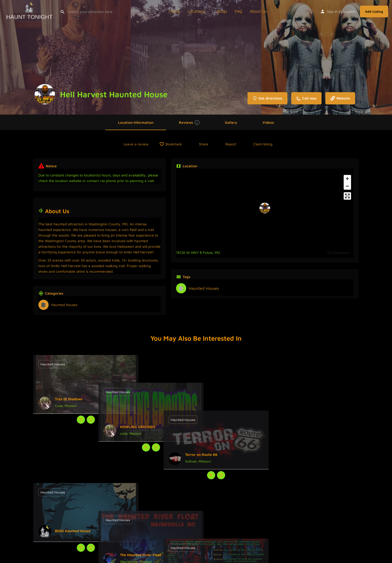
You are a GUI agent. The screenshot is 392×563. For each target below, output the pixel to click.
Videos (268, 122)
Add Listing (374, 11)
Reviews (189, 122)
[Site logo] (30, 11)
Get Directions (338, 252)
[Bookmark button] (91, 420)
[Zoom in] (347, 179)
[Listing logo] (45, 94)
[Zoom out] (347, 186)
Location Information (136, 122)
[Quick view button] (81, 420)
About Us (258, 11)
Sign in (332, 11)
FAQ (238, 11)
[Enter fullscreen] (347, 196)
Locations (196, 11)
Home (174, 11)
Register (350, 11)
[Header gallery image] (65, 57)
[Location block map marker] (265, 208)
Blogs (222, 11)
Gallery (231, 122)
